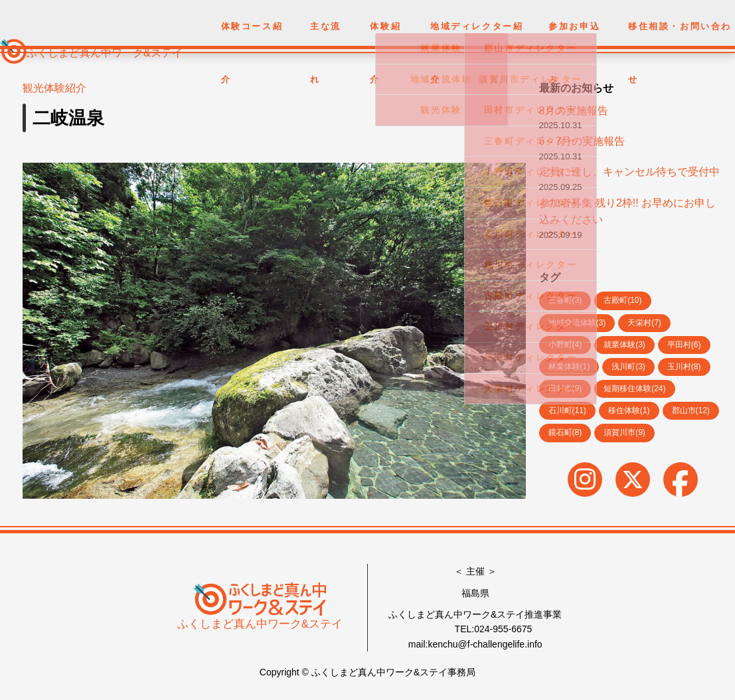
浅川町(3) (628, 367)
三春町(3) (565, 300)
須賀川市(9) (624, 432)
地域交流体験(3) (577, 323)
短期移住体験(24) (634, 389)
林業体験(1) (569, 367)
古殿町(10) (622, 300)
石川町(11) (567, 410)
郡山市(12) (691, 410)
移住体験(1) (629, 410)
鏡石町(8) (565, 432)
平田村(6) (684, 345)
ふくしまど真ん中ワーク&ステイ (105, 53)
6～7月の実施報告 (582, 141)
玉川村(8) (684, 367)
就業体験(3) (624, 345)
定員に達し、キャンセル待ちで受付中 (629, 172)
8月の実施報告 (574, 111)
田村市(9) (565, 389)
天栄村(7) (644, 323)
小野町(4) (565, 345)
